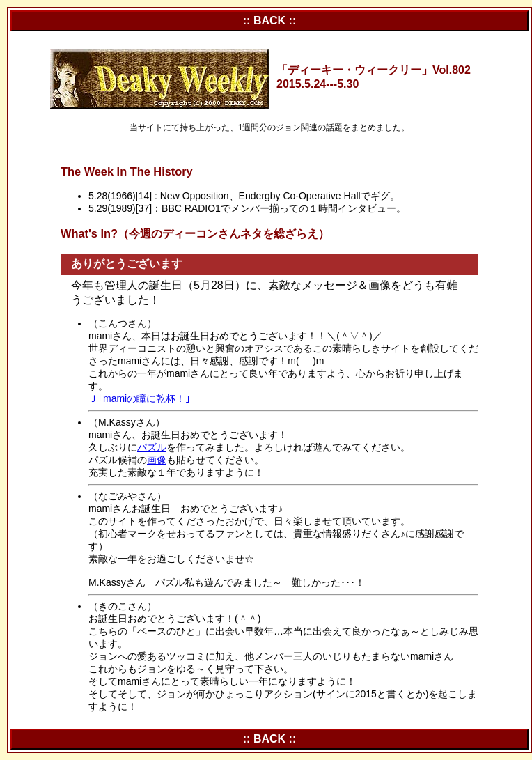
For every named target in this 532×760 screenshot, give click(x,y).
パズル (152, 447)
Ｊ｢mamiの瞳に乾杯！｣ (139, 398)
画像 (157, 460)
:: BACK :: (269, 21)
